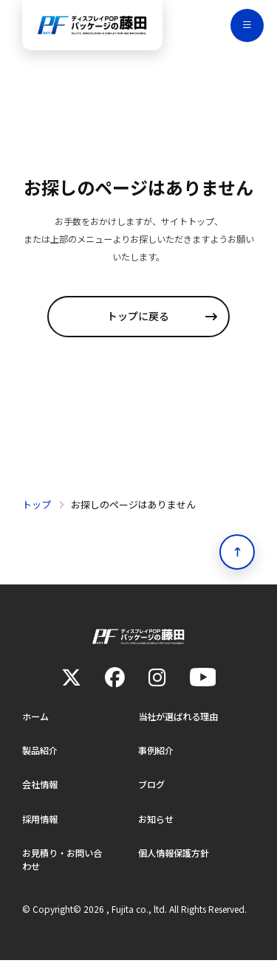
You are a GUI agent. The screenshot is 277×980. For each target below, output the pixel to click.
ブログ (153, 801)
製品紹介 (41, 766)
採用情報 (41, 836)
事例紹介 (157, 766)
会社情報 (41, 801)
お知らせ (157, 836)
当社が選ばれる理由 (181, 731)
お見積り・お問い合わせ (65, 879)
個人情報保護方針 (177, 871)
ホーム (37, 731)
